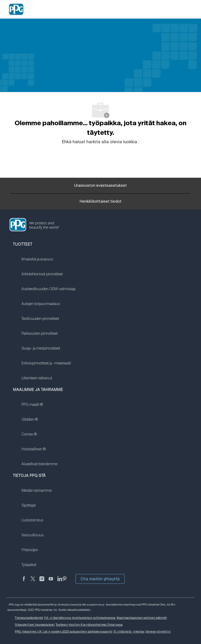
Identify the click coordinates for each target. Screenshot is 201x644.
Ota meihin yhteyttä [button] (100, 579)
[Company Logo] (16, 9)
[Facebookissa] (24, 582)
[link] (48, 263)
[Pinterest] (65, 582)
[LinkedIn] (60, 582)
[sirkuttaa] (33, 582)
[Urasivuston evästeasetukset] (101, 186)
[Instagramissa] (42, 582)
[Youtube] (51, 582)
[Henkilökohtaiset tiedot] (101, 203)
